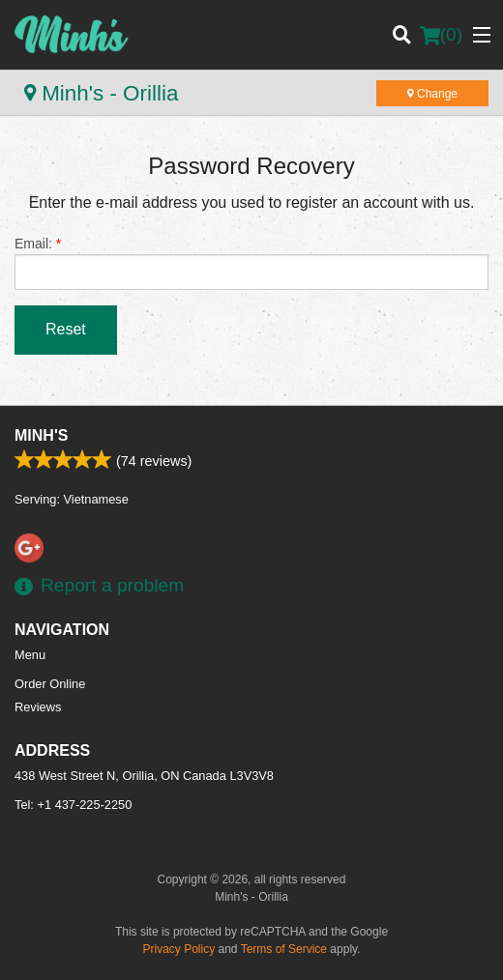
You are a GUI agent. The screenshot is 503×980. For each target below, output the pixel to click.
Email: (251, 263)
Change (432, 94)
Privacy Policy (179, 949)
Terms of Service (284, 949)
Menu (30, 655)
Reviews (38, 707)
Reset (66, 329)
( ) (441, 35)
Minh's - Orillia (101, 93)
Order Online (50, 684)
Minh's (41, 435)
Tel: (73, 805)
